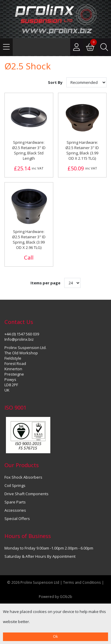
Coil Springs (15, 485)
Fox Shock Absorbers (23, 477)
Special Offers (17, 519)
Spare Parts (15, 502)
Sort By (56, 82)
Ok (55, 636)
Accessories (15, 510)
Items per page (45, 283)
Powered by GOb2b (55, 596)
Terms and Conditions (82, 582)
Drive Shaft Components (26, 494)
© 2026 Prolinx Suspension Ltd (33, 582)
